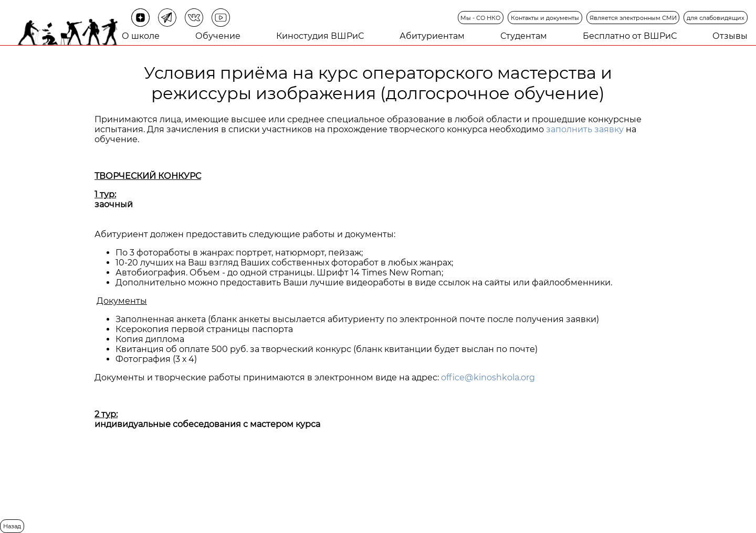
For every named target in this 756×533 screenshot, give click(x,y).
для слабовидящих (716, 18)
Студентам (524, 36)
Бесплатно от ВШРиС (630, 36)
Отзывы (730, 36)
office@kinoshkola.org (488, 377)
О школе (141, 36)
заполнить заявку (585, 129)
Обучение (218, 36)
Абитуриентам (432, 36)
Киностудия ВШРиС (320, 36)
